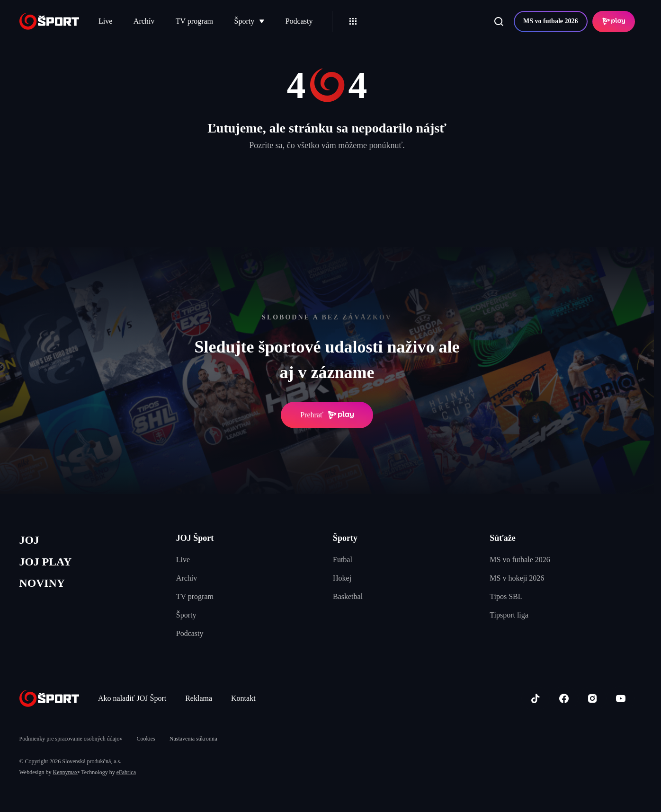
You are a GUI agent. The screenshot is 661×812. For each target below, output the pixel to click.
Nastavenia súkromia (193, 739)
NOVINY (43, 586)
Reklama (199, 698)
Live (105, 21)
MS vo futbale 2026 (551, 21)
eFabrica (126, 772)
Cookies (146, 739)
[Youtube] (621, 698)
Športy (250, 21)
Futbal (343, 560)
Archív (144, 21)
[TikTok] (536, 698)
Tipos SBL (506, 596)
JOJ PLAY (47, 563)
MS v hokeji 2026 (517, 578)
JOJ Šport (195, 538)
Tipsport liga (509, 615)
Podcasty (299, 21)
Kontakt (243, 698)
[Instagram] (592, 698)
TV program (194, 21)
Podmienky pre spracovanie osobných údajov (71, 739)
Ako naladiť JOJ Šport (132, 698)
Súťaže (502, 538)
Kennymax (66, 772)
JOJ (30, 541)
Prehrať (327, 415)
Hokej (342, 578)
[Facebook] (564, 698)
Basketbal (348, 596)
